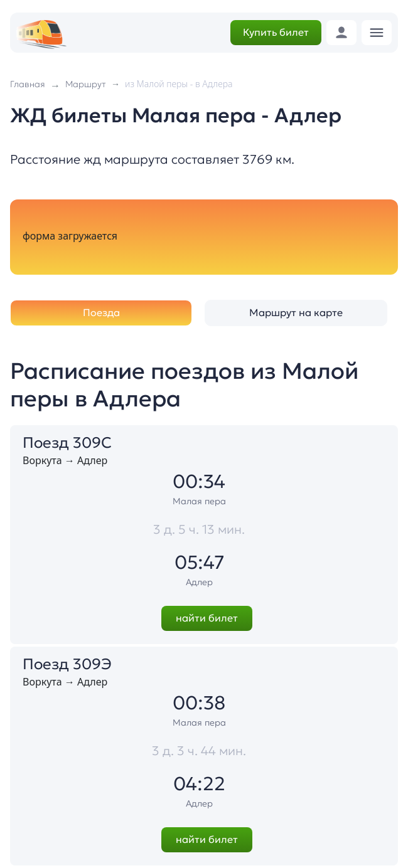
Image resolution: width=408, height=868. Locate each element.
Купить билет (276, 32)
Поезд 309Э (67, 664)
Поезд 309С (67, 443)
